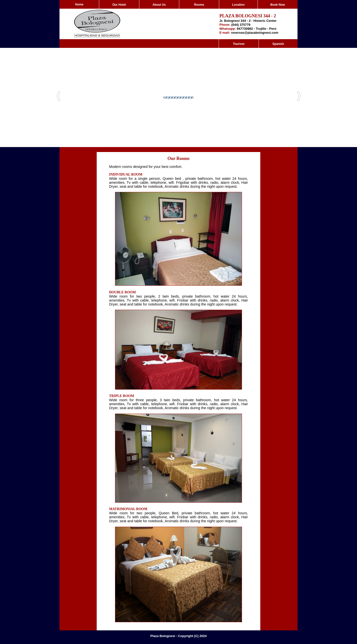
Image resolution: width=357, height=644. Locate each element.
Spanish (278, 44)
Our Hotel (119, 5)
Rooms (199, 5)
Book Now (278, 5)
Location (238, 5)
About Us (159, 5)
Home (79, 4)
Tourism (239, 44)
